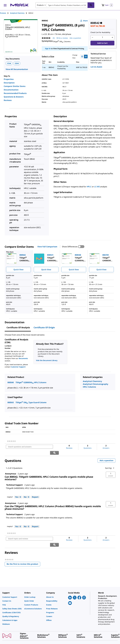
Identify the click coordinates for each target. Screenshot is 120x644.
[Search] (91, 5)
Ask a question (106, 454)
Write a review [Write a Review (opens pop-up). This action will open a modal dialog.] (62, 38)
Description (9, 83)
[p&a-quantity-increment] (112, 37)
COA (9, 63)
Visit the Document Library (47, 360)
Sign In (48, 48)
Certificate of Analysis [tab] (18, 327)
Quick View (18, 270)
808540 (11, 382)
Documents (23, 358)
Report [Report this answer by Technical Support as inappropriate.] (35, 491)
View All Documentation (17, 69)
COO (17, 63)
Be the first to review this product (23, 553)
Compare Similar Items (15, 86)
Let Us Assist (96, 67)
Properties (9, 79)
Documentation (11, 90)
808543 (11, 402)
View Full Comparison (47, 247)
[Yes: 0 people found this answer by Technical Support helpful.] (18, 491)
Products (3, 13)
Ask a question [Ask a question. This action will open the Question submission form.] (75, 38)
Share (84, 21)
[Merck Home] (19, 5)
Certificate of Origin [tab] (44, 327)
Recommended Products (15, 93)
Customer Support (18, 367)
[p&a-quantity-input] (102, 37)
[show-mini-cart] (107, 5)
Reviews (8, 100)
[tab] (5, 13)
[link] (11, 441)
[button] (111, 469)
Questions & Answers (14, 97)
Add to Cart (102, 43)
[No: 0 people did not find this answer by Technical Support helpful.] (26, 491)
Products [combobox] (40, 5)
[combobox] (65, 5)
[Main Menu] (5, 5)
